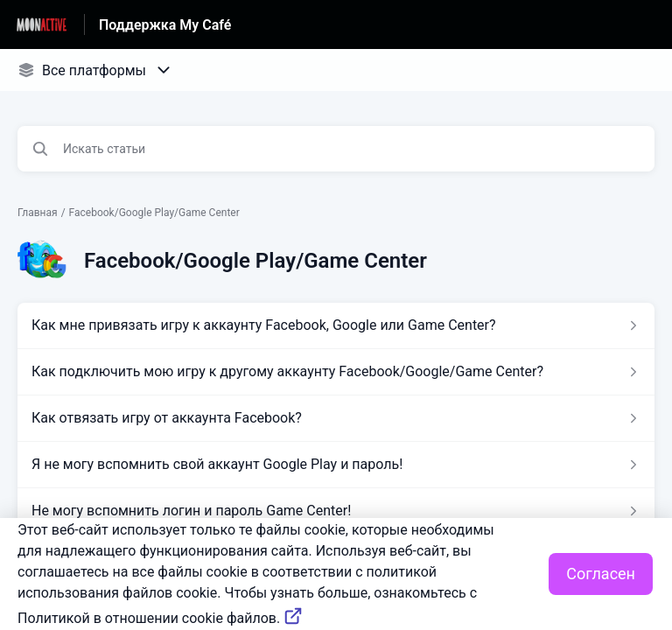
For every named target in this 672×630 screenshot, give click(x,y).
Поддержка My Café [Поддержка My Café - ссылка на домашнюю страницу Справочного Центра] (165, 25)
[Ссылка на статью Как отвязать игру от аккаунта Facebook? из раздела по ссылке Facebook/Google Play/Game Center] (336, 418)
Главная (38, 213)
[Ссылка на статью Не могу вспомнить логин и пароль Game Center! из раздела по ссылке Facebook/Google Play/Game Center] (336, 511)
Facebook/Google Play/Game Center (154, 213)
